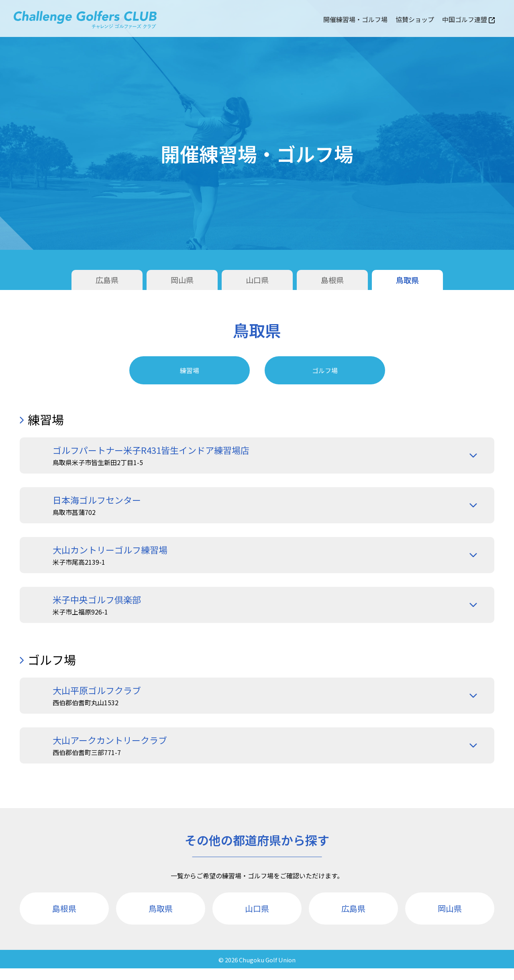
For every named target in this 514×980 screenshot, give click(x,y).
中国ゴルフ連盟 (469, 20)
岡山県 (182, 280)
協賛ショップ (415, 19)
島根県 (332, 280)
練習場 (190, 370)
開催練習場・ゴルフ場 (355, 19)
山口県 (257, 280)
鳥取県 (161, 920)
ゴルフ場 (325, 370)
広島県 (107, 280)
